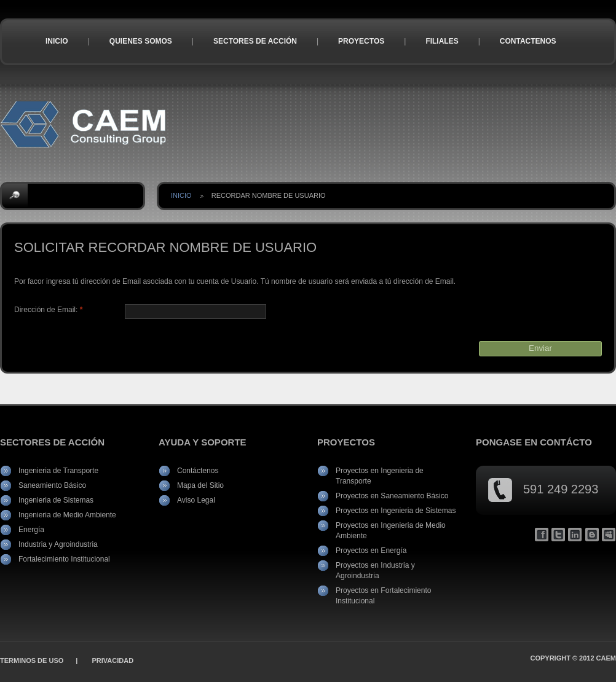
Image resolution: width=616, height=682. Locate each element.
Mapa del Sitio (200, 485)
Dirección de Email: (48, 310)
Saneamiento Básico (52, 485)
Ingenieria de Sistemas (56, 500)
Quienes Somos (141, 41)
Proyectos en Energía (371, 551)
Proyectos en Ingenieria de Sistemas (396, 511)
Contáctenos (198, 471)
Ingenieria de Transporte (58, 471)
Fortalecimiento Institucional (64, 559)
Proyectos (361, 41)
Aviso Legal (196, 500)
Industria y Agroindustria (58, 544)
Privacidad (113, 660)
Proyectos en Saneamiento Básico (392, 496)
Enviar (540, 348)
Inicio (57, 41)
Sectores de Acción (255, 41)
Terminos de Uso (32, 660)
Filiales (442, 41)
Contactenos (528, 41)
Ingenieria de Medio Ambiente (67, 515)
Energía (31, 530)
